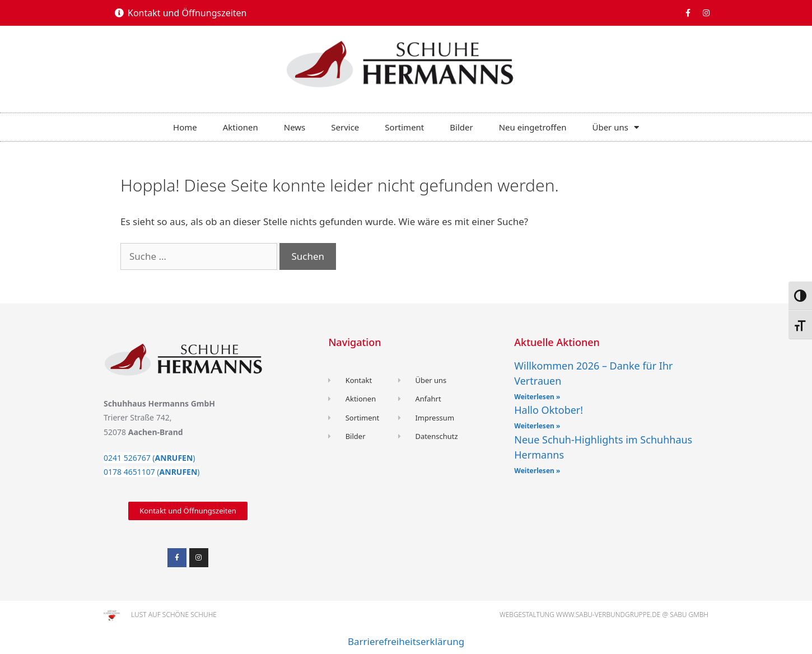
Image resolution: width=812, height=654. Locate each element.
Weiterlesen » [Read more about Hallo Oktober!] (537, 426)
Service (345, 127)
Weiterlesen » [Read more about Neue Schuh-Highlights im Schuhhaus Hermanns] (537, 471)
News (295, 127)
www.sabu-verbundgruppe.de (608, 615)
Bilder (461, 127)
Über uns (615, 127)
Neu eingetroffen (533, 127)
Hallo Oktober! (549, 410)
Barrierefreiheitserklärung (406, 641)
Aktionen (241, 127)
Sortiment (404, 127)
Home (185, 127)
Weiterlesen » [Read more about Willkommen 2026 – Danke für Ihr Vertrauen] (537, 397)
